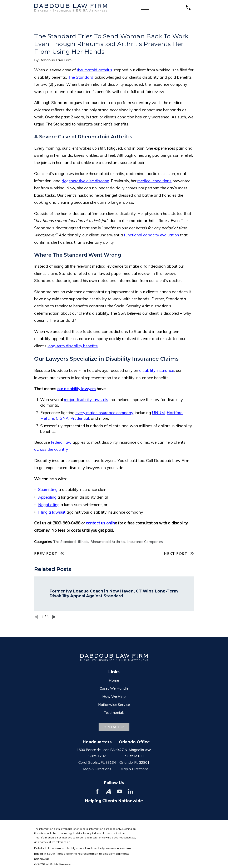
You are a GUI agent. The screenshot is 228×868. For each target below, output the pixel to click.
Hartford (175, 413)
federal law (61, 442)
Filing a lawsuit (52, 512)
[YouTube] (120, 791)
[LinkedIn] (131, 791)
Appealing (47, 497)
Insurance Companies (145, 542)
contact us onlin (100, 523)
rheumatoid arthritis (95, 70)
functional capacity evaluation (152, 235)
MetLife (47, 418)
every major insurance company (104, 413)
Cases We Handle (114, 688)
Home (114, 680)
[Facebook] (97, 791)
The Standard (81, 77)
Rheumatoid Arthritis (108, 542)
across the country (51, 449)
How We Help (114, 696)
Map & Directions (97, 769)
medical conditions (154, 181)
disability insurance (157, 370)
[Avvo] (108, 791)
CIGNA (62, 418)
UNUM (158, 413)
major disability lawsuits (86, 400)
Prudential (80, 418)
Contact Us (114, 727)
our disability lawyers (76, 389)
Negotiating (49, 505)
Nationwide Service (114, 705)
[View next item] (54, 617)
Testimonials (114, 712)
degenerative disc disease (85, 181)
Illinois (83, 542)
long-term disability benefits (73, 346)
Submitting (48, 489)
